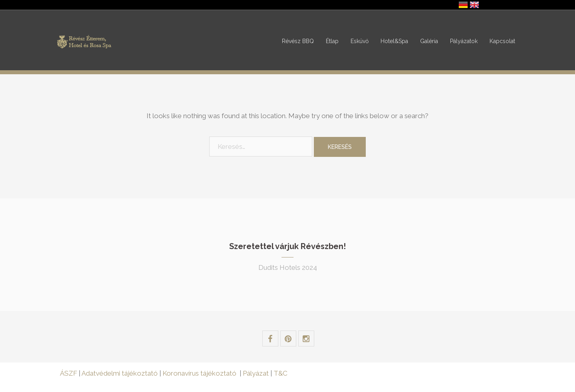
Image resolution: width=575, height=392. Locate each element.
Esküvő (360, 41)
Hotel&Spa (394, 41)
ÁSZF (68, 373)
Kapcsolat (502, 41)
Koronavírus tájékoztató (199, 373)
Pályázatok (464, 41)
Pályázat (257, 373)
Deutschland (463, 5)
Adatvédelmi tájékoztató (120, 373)
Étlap (332, 41)
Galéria (429, 41)
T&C (281, 373)
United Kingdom (474, 5)
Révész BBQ (298, 41)
